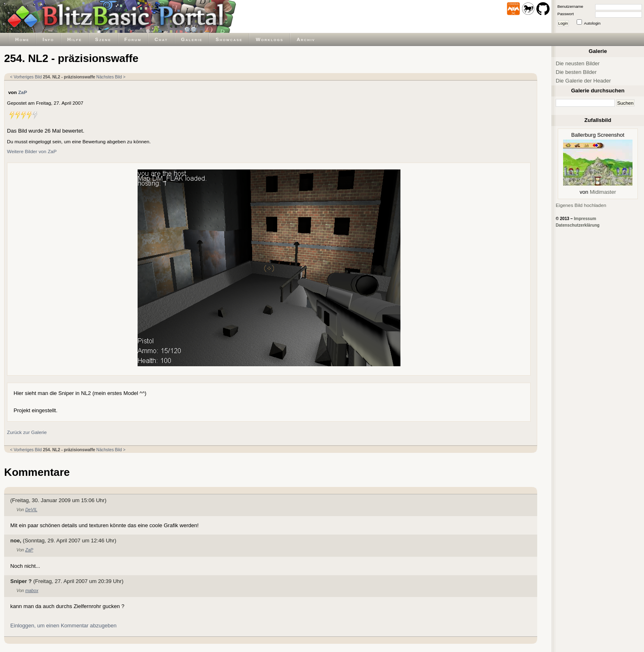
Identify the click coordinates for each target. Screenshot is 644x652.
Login (563, 23)
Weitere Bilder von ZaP (32, 151)
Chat (161, 39)
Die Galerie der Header (583, 81)
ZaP (23, 92)
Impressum (585, 219)
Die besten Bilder (576, 72)
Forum (133, 39)
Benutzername (570, 6)
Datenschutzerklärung (578, 225)
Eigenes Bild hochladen (581, 205)
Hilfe (75, 39)
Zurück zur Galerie (27, 432)
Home (22, 39)
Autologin (592, 23)
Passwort (566, 14)
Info (48, 39)
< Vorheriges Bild (26, 77)
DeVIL (31, 510)
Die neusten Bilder (578, 63)
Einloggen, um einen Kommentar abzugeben (63, 626)
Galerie (192, 39)
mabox (32, 590)
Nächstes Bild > (111, 77)
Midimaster (603, 192)
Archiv (306, 39)
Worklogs (270, 39)
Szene (103, 39)
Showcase (229, 39)
